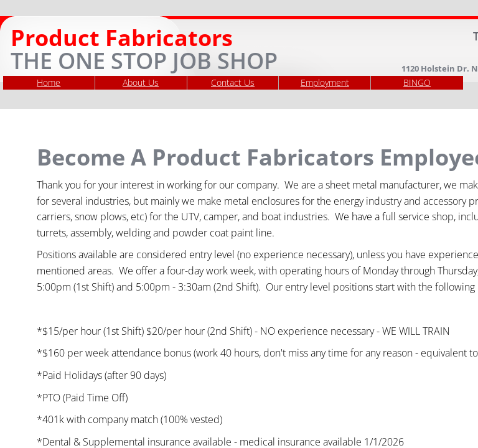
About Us (141, 82)
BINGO (417, 82)
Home (49, 82)
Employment (325, 82)
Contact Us (233, 82)
